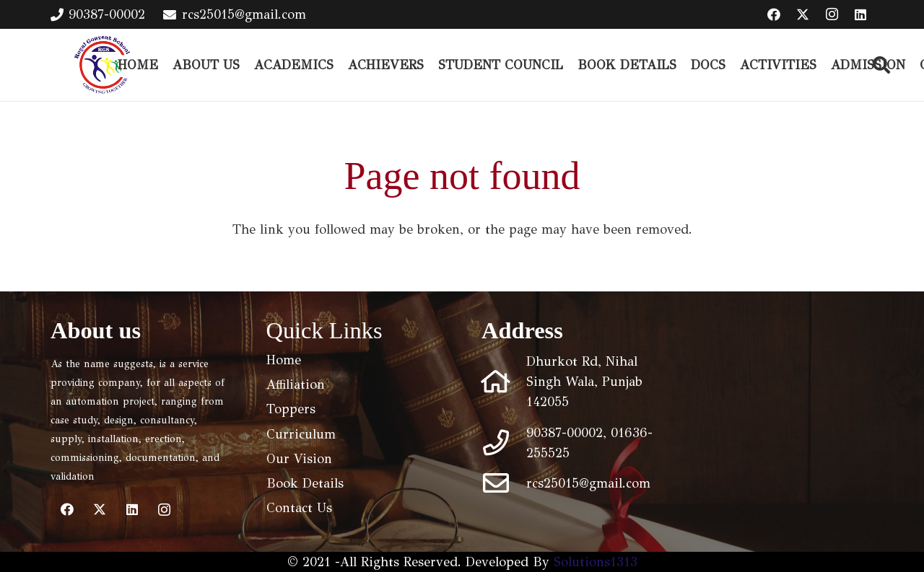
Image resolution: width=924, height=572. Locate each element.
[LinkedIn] (860, 14)
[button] (882, 65)
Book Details (305, 483)
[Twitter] (803, 14)
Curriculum (301, 434)
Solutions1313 (596, 562)
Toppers (291, 409)
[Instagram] (832, 14)
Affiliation (296, 384)
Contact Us (299, 508)
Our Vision (299, 459)
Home (284, 360)
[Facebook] (774, 14)
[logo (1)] (102, 65)
